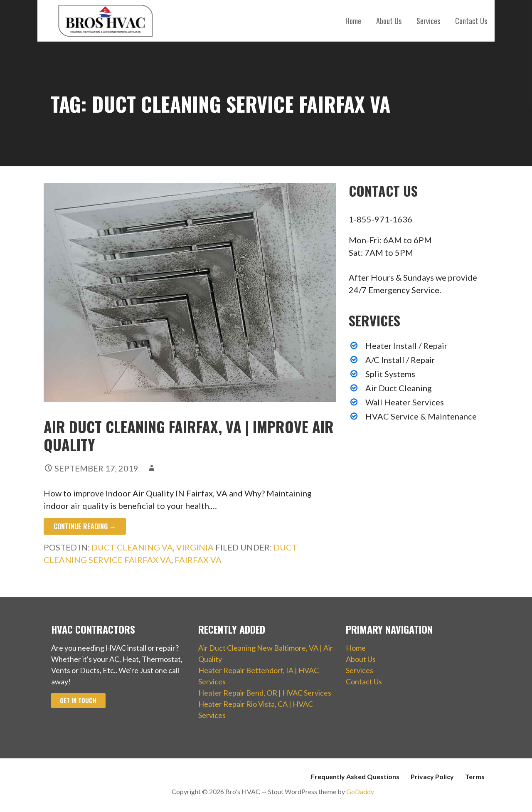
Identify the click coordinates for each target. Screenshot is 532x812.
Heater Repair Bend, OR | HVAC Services (265, 693)
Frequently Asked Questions (355, 776)
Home (353, 21)
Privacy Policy (432, 776)
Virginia (195, 547)
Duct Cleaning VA (132, 547)
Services (428, 21)
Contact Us (471, 21)
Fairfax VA (198, 560)
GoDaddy (360, 791)
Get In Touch (78, 700)
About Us (389, 21)
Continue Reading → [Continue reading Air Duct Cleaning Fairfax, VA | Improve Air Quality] (85, 526)
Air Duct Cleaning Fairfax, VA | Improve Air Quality (189, 435)
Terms (475, 776)
